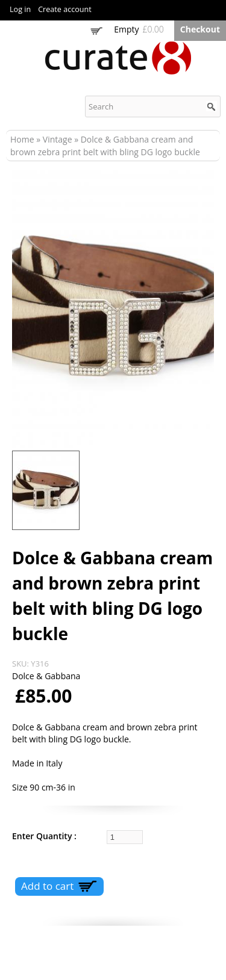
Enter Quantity (43, 836)
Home (22, 139)
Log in (20, 9)
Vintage (58, 139)
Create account (65, 9)
